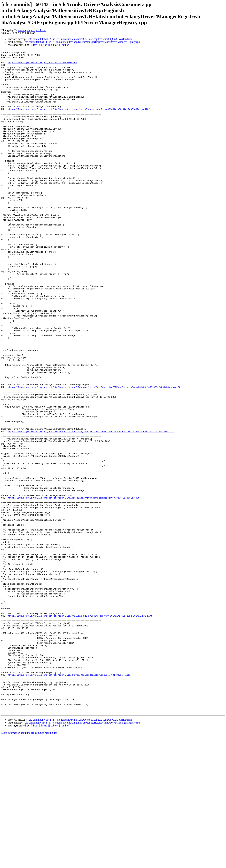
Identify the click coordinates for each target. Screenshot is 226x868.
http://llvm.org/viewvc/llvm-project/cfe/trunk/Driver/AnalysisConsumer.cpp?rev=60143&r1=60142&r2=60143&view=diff (79, 121)
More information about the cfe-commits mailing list (29, 865)
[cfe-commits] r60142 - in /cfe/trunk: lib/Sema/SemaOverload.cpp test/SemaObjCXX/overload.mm (80, 39)
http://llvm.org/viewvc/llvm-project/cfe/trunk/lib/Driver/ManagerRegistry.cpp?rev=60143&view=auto (69, 800)
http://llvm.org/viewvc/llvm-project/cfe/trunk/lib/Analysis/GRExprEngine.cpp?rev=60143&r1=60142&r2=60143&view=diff (80, 729)
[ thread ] (44, 45)
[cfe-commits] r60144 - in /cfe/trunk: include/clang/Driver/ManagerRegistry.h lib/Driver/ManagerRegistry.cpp (82, 42)
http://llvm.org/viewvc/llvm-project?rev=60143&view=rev (42, 65)
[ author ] (65, 45)
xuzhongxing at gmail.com (32, 30)
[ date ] (35, 45)
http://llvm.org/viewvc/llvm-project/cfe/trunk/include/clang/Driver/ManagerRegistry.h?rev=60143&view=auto (74, 587)
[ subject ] (55, 45)
